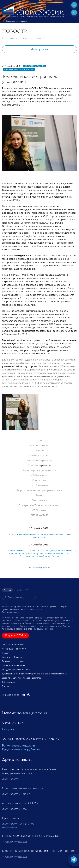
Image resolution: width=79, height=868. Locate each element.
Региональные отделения (19, 746)
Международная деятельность (40, 470)
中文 (27, 590)
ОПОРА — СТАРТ (39, 515)
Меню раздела (40, 49)
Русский (7, 590)
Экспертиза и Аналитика (14, 665)
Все (40, 441)
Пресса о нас (39, 480)
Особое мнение (40, 485)
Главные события (39, 445)
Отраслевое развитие (31, 38)
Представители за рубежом (21, 749)
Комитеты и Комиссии (12, 657)
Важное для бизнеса (39, 455)
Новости (13, 38)
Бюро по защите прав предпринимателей (39, 490)
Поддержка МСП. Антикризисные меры (40, 505)
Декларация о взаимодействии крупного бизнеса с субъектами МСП (34, 674)
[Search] (19, 597)
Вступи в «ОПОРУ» (15, 635)
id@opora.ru (10, 729)
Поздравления (39, 500)
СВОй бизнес (39, 510)
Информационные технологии (19, 69)
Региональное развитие (39, 460)
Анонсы (40, 450)
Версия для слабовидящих (15, 21)
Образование (8, 682)
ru (74, 12)
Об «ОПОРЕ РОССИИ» (13, 645)
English (18, 590)
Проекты (6, 686)
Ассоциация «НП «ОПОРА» (15, 649)
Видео (40, 495)
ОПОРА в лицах (40, 475)
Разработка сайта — (16, 695)
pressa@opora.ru (10, 827)
